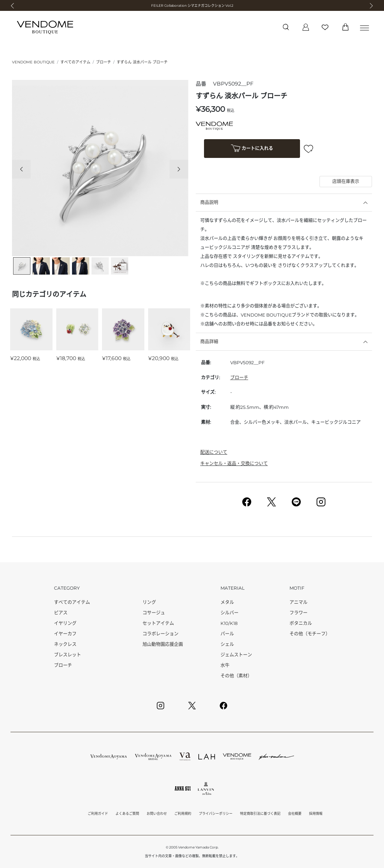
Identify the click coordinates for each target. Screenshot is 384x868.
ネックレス (65, 644)
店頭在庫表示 (346, 181)
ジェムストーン (236, 655)
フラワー (298, 613)
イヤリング (65, 623)
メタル (227, 602)
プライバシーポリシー (216, 813)
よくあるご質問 (127, 813)
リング (149, 602)
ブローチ (103, 62)
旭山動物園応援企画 (163, 644)
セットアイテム (158, 623)
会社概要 (295, 813)
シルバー (229, 613)
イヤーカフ (65, 634)
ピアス (61, 613)
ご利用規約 (183, 813)
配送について (214, 452)
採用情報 (316, 813)
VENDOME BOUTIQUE (33, 62)
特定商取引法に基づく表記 (260, 813)
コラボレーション (160, 634)
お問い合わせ (157, 813)
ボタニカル (301, 623)
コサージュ (154, 613)
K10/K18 (229, 623)
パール (227, 634)
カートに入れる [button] (252, 149)
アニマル (298, 602)
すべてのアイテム (75, 62)
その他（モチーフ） (310, 634)
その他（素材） (236, 676)
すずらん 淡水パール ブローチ (142, 62)
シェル (227, 644)
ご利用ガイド (98, 813)
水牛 (225, 665)
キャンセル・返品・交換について (234, 463)
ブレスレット (67, 655)
